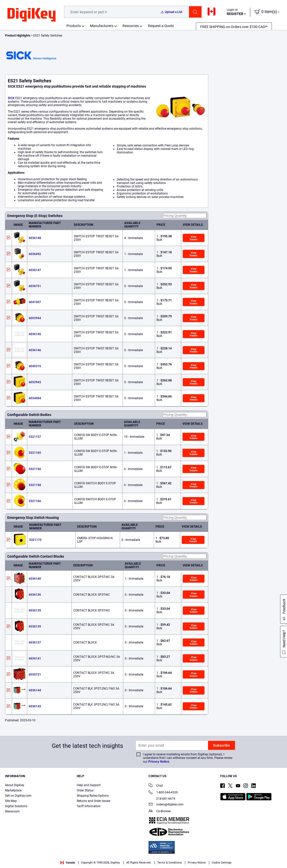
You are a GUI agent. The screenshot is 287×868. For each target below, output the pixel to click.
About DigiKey (15, 785)
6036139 (35, 626)
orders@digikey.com (166, 805)
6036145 (35, 334)
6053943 (35, 382)
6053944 (35, 318)
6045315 (35, 366)
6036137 (35, 642)
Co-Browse (159, 812)
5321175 (35, 540)
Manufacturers (102, 26)
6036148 (35, 238)
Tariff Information (89, 806)
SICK (11, 98)
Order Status (85, 790)
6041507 (35, 302)
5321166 (35, 501)
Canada (68, 863)
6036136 (35, 595)
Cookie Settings (222, 863)
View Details (194, 238)
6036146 (35, 350)
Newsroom (12, 811)
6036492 (35, 254)
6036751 (35, 286)
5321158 (35, 485)
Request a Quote (161, 26)
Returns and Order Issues (93, 801)
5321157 (35, 437)
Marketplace (13, 790)
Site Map (11, 801)
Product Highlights (18, 36)
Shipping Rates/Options (93, 796)
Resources (131, 26)
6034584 (35, 398)
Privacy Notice (159, 762)
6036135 (35, 610)
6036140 (35, 579)
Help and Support (89, 785)
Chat (156, 786)
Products (74, 26)
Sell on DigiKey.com (18, 796)
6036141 (35, 659)
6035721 (35, 675)
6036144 (35, 690)
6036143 (35, 706)
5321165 (35, 453)
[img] (31, 15)
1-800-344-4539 (163, 793)
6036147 (35, 270)
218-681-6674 (162, 799)
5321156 (35, 469)
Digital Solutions (16, 806)
